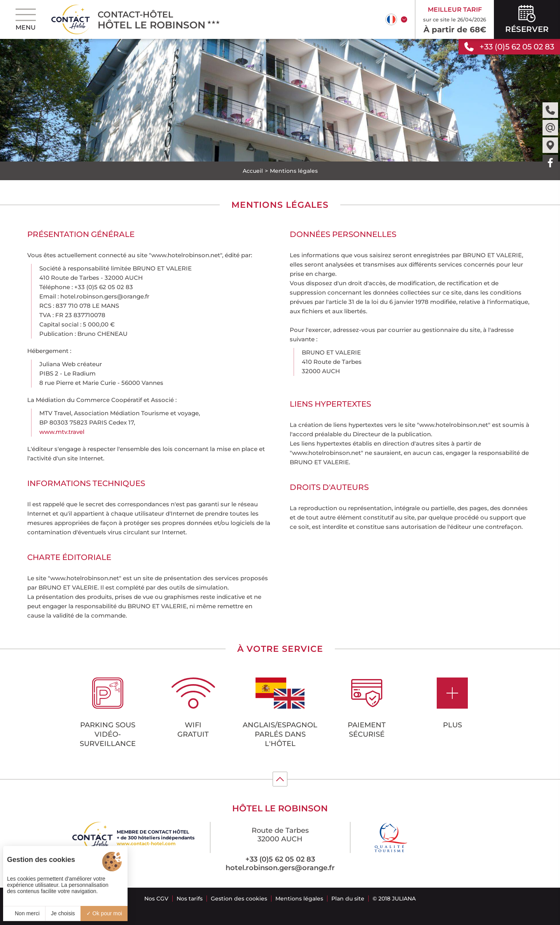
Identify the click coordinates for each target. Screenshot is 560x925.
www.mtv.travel (62, 432)
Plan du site (348, 899)
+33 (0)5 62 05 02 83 (280, 859)
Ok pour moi (104, 913)
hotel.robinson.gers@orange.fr (280, 868)
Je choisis (63, 913)
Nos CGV (156, 899)
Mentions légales (299, 899)
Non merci (24, 913)
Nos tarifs (190, 899)
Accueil (253, 171)
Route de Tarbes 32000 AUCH (280, 835)
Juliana (404, 899)
